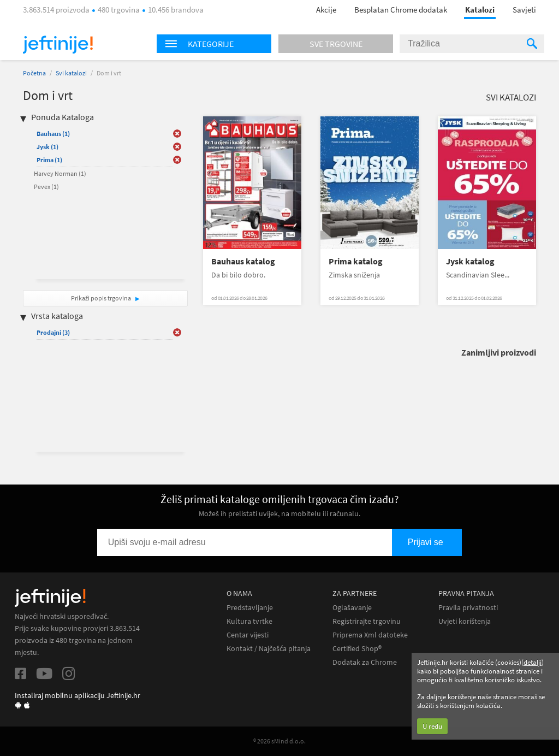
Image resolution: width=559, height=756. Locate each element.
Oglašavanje (352, 608)
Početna (34, 73)
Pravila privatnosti (468, 608)
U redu (432, 726)
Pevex (46, 187)
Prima (49, 160)
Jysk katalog (470, 261)
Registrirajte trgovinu (367, 621)
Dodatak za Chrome (365, 662)
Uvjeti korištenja (465, 621)
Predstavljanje (250, 608)
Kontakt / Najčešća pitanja (269, 649)
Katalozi (480, 10)
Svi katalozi (71, 73)
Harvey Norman (60, 173)
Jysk (47, 147)
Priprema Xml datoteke (370, 635)
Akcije (326, 10)
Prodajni (53, 332)
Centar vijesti (248, 635)
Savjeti (524, 10)
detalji (533, 662)
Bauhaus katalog (243, 261)
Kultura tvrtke (249, 621)
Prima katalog (356, 261)
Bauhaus (53, 134)
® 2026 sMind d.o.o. (279, 741)
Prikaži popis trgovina (102, 298)
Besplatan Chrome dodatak (401, 10)
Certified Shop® (357, 649)
